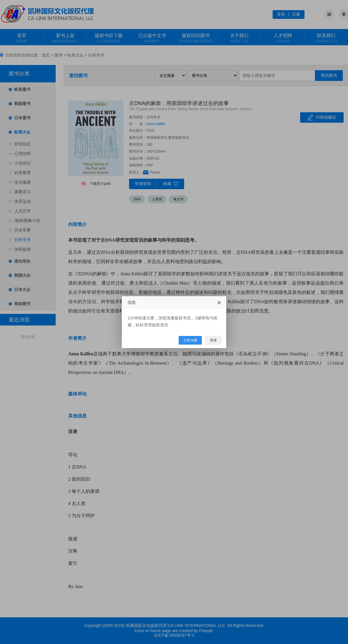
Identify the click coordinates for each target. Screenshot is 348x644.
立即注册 (190, 340)
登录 (213, 340)
